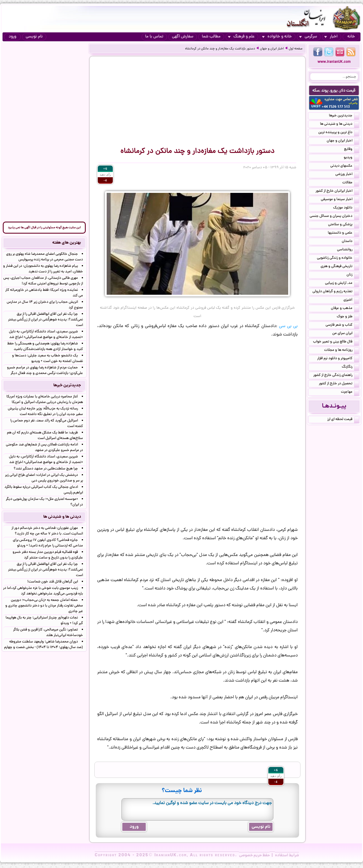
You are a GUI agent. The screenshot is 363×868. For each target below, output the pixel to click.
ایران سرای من (346, 334)
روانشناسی (348, 250)
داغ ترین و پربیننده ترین (339, 133)
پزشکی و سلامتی (344, 225)
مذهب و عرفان (345, 309)
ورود (12, 37)
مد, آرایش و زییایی (342, 284)
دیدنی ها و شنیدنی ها (340, 124)
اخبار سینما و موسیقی (340, 200)
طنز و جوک (348, 317)
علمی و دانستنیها (343, 233)
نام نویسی (34, 37)
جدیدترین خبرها (344, 116)
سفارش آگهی (183, 37)
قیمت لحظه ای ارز (343, 420)
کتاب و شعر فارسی (342, 325)
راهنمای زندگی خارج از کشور (336, 376)
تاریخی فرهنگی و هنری (340, 267)
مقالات (351, 183)
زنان (353, 275)
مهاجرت (350, 392)
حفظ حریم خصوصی (254, 855)
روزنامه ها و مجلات (342, 351)
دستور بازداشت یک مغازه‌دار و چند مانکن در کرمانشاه (220, 49)
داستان (350, 242)
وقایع (352, 150)
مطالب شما (211, 37)
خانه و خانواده (277, 37)
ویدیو (351, 158)
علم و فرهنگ (241, 37)
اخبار (331, 37)
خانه (351, 37)
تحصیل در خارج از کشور (339, 384)
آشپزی (351, 300)
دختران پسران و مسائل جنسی (334, 217)
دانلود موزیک (346, 208)
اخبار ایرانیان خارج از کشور (337, 191)
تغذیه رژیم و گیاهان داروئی (336, 292)
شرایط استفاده (287, 855)
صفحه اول (296, 49)
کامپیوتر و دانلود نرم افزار (338, 359)
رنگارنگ (350, 367)
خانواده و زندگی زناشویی (338, 258)
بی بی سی (288, 326)
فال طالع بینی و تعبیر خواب (336, 342)
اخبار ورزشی (347, 175)
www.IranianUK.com (334, 62)
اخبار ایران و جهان (272, 49)
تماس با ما (154, 37)
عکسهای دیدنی (345, 166)
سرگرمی (308, 37)
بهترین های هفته (67, 243)
